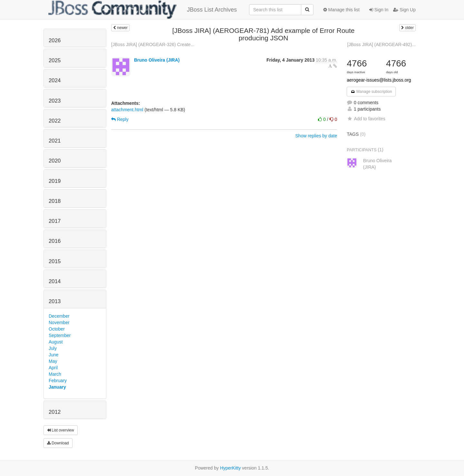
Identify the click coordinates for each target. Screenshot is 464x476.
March (55, 374)
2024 (55, 80)
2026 (55, 40)
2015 (55, 261)
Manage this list (341, 10)
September (60, 335)
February (58, 381)
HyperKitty (231, 468)
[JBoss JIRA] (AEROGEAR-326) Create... (153, 45)
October (57, 329)
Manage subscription (371, 92)
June (53, 355)
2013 (55, 301)
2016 (55, 241)
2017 (55, 221)
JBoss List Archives (143, 10)
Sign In (379, 10)
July (53, 348)
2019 (55, 181)
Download (58, 443)
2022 (55, 121)
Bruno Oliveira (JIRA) (157, 60)
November (59, 322)
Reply (120, 119)
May (53, 361)
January (57, 387)
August (56, 342)
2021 (55, 141)
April (53, 368)
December (59, 316)
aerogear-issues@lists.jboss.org (379, 80)
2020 (55, 161)
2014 (55, 281)
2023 (55, 101)
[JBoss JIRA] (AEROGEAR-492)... (382, 45)
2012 (55, 412)
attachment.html (127, 110)
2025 (55, 60)
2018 (55, 201)
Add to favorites (366, 119)
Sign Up (404, 10)
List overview (61, 430)
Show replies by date (316, 136)
